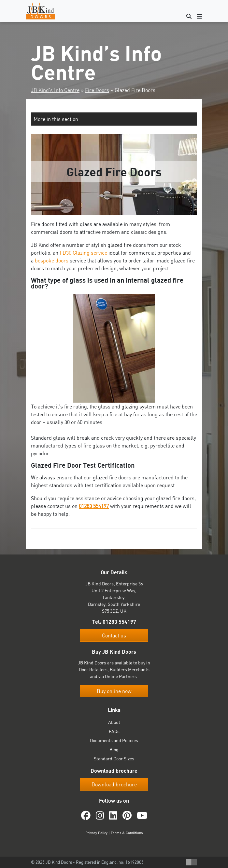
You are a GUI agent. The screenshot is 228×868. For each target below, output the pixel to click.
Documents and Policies (114, 740)
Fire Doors (97, 90)
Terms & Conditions (127, 833)
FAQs (114, 731)
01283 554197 (94, 506)
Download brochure (114, 784)
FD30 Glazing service (83, 253)
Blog (114, 749)
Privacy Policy (96, 833)
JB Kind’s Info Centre (55, 90)
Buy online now (114, 691)
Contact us (114, 635)
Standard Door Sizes (114, 759)
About (114, 722)
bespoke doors (52, 260)
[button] (114, 119)
